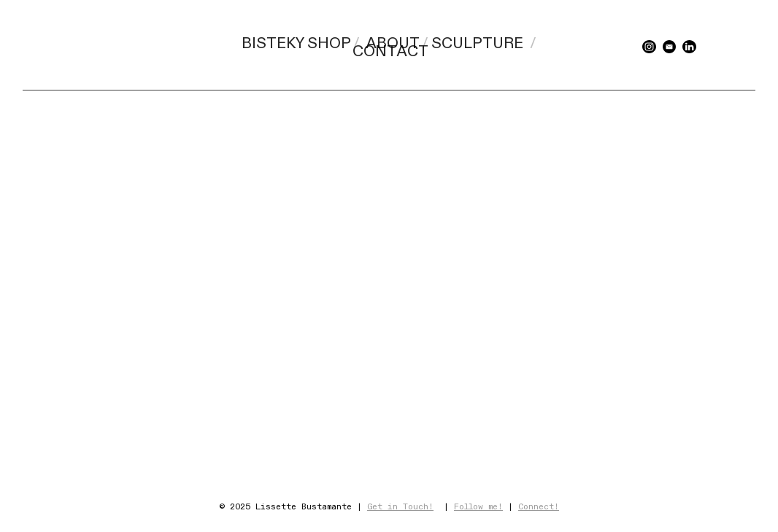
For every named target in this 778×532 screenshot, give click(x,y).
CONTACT (390, 52)
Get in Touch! (400, 507)
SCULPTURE (477, 44)
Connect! (539, 507)
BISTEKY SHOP (296, 44)
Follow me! (478, 507)
